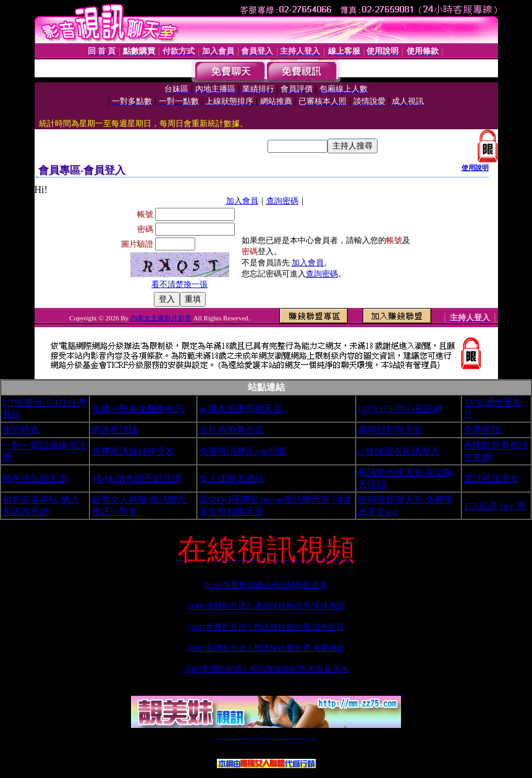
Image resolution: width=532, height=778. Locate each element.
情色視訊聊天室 (35, 479)
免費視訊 (482, 430)
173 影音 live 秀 (495, 506)
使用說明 (475, 168)
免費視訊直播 (252, 738)
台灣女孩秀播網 (286, 738)
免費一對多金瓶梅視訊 (138, 409)
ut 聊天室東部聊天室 (241, 409)
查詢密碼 (282, 201)
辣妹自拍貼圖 (227, 738)
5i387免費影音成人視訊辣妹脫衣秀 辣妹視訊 (266, 606)
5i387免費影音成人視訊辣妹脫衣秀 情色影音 (266, 627)
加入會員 (242, 201)
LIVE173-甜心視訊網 (400, 409)
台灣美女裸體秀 (291, 738)
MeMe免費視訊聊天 (313, 738)
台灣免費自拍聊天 (233, 738)
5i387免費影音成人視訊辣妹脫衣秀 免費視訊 (266, 648)
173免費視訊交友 (258, 738)
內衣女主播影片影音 (161, 318)
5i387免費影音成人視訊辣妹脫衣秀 (265, 585)
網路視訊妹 (115, 430)
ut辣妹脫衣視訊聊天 (399, 451)
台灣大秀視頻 (302, 738)
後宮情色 (21, 430)
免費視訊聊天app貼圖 (243, 451)
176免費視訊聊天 (281, 738)
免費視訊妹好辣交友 (133, 451)
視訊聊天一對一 (217, 738)
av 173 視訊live (269, 738)
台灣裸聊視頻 (297, 738)
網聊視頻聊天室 (390, 430)
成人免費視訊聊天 (307, 738)
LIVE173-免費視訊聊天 (239, 738)
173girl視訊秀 (275, 738)
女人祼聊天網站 (231, 479)
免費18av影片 (223, 738)
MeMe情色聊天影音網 (136, 479)
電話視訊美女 (491, 479)
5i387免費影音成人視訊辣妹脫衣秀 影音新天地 (266, 669)
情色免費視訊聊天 (263, 738)
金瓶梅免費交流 (231, 430)
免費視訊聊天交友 (247, 738)
